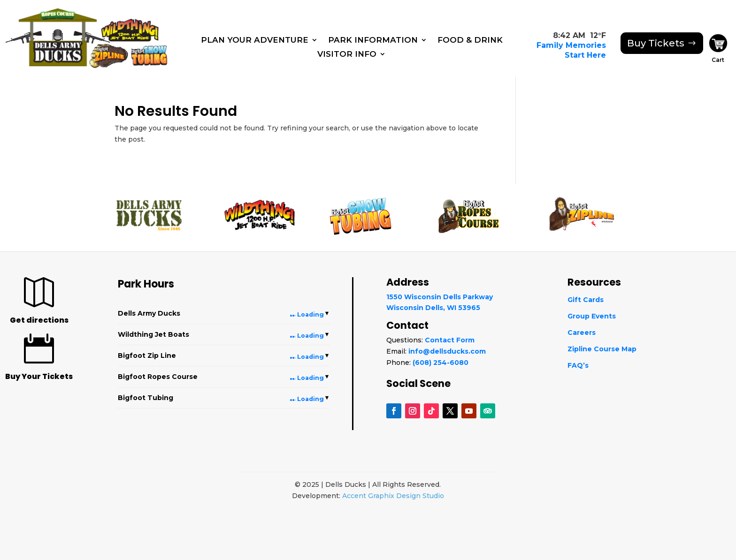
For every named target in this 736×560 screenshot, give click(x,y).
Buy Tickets (656, 43)
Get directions (39, 320)
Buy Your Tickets (39, 376)
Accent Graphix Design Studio (393, 496)
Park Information (373, 41)
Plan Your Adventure (255, 41)
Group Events (592, 316)
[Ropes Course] (55, 12)
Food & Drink (470, 41)
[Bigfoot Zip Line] (110, 54)
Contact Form (450, 340)
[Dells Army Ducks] (52, 44)
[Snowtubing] (151, 56)
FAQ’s (578, 365)
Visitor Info (347, 55)
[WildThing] (130, 27)
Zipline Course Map (602, 349)
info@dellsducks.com (447, 351)
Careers (582, 333)
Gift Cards (586, 300)
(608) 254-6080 (441, 363)
